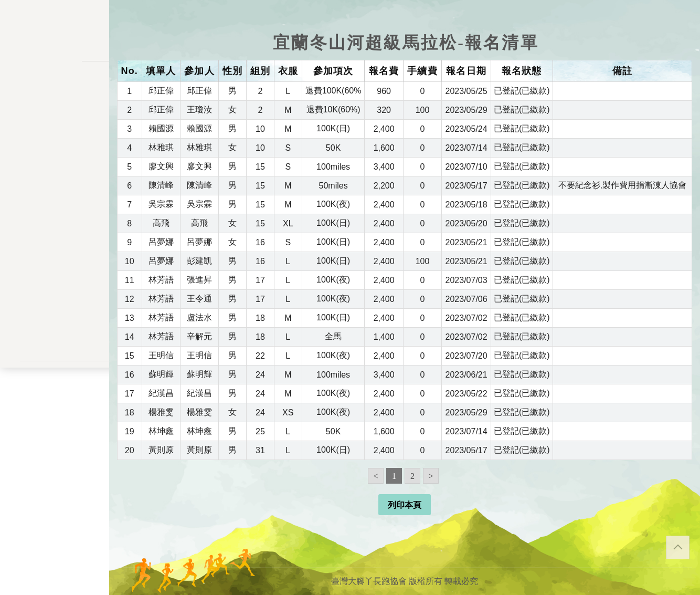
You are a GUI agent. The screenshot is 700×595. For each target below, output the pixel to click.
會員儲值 (55, 179)
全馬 (333, 336)
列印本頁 (405, 505)
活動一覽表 (55, 103)
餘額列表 (55, 266)
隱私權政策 (55, 391)
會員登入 (55, 327)
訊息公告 (55, 124)
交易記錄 (55, 244)
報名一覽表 (55, 157)
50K (333, 148)
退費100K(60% (333, 91)
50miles (333, 186)
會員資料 (55, 223)
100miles (333, 167)
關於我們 (55, 300)
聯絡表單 (55, 408)
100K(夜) (333, 204)
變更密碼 (55, 201)
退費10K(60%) (333, 109)
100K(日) (333, 128)
